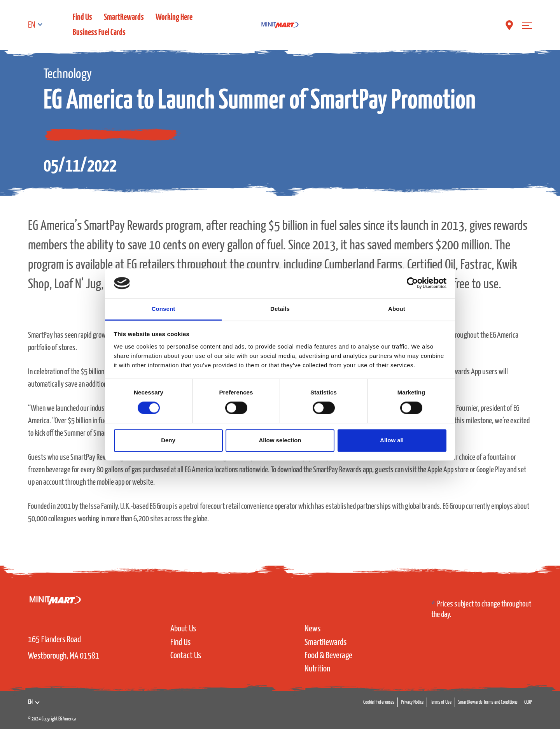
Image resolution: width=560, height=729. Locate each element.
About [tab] (397, 309)
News (312, 629)
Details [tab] (280, 309)
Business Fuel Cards (99, 32)
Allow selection (280, 440)
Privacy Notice (412, 702)
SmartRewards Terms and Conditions (488, 702)
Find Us (82, 17)
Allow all (392, 440)
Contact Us (186, 656)
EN (32, 25)
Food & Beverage (328, 656)
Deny (168, 440)
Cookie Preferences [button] (379, 702)
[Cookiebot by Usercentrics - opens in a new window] (412, 283)
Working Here (174, 17)
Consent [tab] (164, 309)
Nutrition (317, 669)
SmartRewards (124, 17)
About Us (183, 629)
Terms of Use (441, 702)
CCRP (528, 702)
